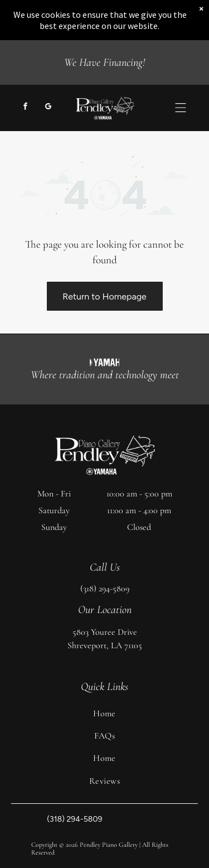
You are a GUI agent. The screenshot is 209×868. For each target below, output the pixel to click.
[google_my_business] (48, 108)
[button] (181, 108)
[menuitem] (104, 713)
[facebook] (25, 108)
